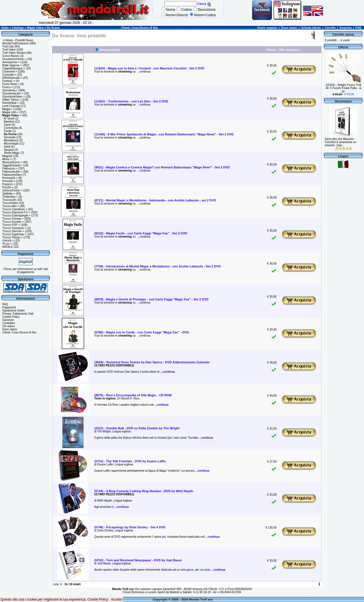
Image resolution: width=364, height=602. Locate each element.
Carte (7, 125)
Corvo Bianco (11, 56)
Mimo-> (7, 159)
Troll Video (9, 50)
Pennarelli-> (10, 178)
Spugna (9, 150)
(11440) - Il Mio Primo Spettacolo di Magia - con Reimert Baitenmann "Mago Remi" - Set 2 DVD (164, 134)
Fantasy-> (9, 81)
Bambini (9, 122)
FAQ (358, 28)
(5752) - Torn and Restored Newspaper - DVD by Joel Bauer (138, 560)
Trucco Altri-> (11, 206)
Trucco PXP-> (11, 225)
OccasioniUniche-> (14, 59)
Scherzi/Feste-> (12, 190)
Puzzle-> (8, 187)
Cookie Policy (11, 317)
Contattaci (9, 323)
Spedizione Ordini (14, 311)
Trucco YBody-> (12, 237)
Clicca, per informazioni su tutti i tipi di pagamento (26, 271)
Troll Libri (8, 47)
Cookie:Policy (98, 599)
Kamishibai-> (11, 103)
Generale (10, 137)
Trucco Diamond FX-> (16, 212)
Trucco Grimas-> (13, 219)
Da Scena (53, 28)
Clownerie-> (10, 72)
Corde (8, 131)
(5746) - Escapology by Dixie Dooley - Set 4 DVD (130, 527)
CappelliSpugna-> (14, 68)
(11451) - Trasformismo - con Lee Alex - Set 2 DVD (131, 101)
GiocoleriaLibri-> (13, 93)
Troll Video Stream (14, 53)
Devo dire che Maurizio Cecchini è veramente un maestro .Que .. (341, 142)
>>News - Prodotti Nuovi (18, 40)
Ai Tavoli (9, 118)
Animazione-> (11, 62)
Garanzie (8, 320)
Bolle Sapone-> (12, 65)
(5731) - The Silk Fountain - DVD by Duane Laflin (130, 461)
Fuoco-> (8, 87)
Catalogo (18, 28)
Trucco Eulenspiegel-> (16, 216)
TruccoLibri (9, 200)
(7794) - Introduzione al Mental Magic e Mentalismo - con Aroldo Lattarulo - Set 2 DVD (158, 266)
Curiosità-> (9, 75)
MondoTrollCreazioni (15, 43)
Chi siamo (9, 326)
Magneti (7, 156)
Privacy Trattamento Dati (18, 314)
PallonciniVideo (12, 175)
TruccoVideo (10, 203)
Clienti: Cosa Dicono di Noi (139, 28)
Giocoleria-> (10, 90)
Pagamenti (9, 307)
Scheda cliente (311, 28)
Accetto (117, 599)
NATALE (8, 247)
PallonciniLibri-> (12, 172)
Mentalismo (11, 140)
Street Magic (12, 153)
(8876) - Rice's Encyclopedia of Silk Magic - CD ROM (133, 395)
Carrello (330, 28)
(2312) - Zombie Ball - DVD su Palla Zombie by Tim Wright (137, 428)
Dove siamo (289, 28)
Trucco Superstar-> (15, 234)
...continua (143, 72)
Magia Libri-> (11, 112)
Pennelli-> (9, 181)
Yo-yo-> (7, 244)
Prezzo (271, 50)
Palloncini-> (10, 169)
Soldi (7, 147)
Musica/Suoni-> (12, 162)
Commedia (11, 128)
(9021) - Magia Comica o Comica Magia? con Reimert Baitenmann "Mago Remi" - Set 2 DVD (162, 167)
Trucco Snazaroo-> (14, 228)
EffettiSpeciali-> (12, 78)
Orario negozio (267, 28)
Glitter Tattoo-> (12, 100)
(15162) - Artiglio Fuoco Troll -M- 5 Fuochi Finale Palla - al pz (343, 88)
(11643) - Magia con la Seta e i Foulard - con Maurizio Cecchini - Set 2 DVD (149, 68)
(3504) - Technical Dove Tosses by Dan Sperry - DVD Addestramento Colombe (152, 362)
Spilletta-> (9, 194)
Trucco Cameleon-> (15, 209)
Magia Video (35, 28)
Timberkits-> (10, 197)
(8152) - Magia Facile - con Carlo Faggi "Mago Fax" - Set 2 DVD (141, 233)
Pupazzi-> (9, 184)
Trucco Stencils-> (13, 231)
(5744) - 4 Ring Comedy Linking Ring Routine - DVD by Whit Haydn (144, 491)
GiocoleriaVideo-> (14, 97)
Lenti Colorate (11, 106)
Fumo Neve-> (11, 84)
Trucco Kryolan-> (13, 222)
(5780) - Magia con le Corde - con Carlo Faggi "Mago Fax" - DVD (142, 332)
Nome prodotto (110, 50)
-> (12, 115)
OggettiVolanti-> (12, 165)
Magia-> (7, 109)
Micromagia (11, 144)
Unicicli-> (8, 241)
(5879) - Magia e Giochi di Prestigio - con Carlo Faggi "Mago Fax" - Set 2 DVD (152, 299)
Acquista (346, 28)
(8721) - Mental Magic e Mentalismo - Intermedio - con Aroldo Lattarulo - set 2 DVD (155, 200)
